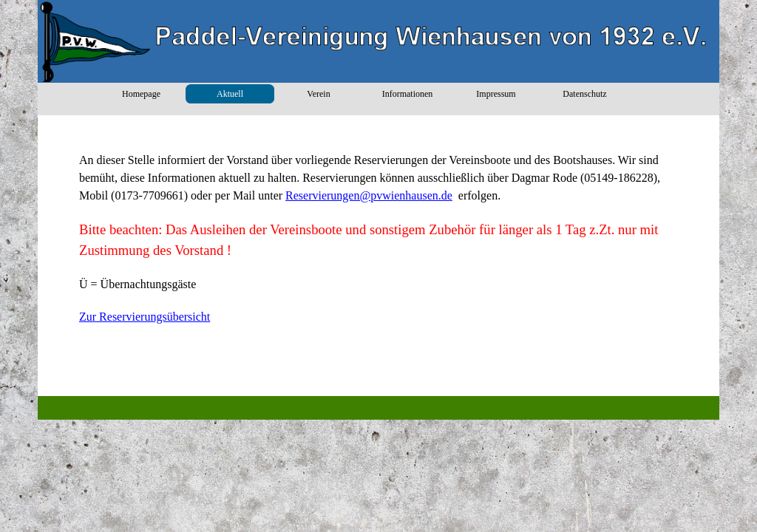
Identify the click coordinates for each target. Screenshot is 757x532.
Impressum (496, 94)
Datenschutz (584, 94)
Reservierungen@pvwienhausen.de (369, 195)
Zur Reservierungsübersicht (145, 317)
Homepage (141, 94)
